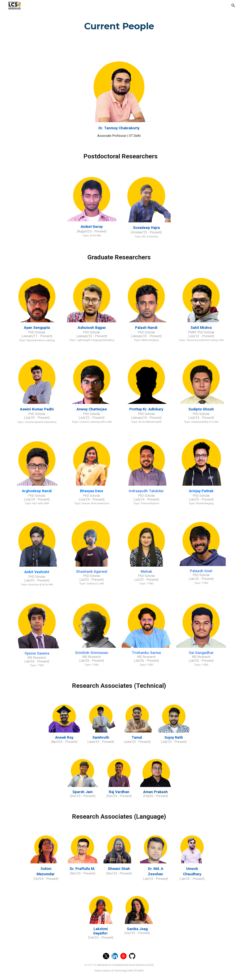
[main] (119, 25)
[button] (233, 6)
